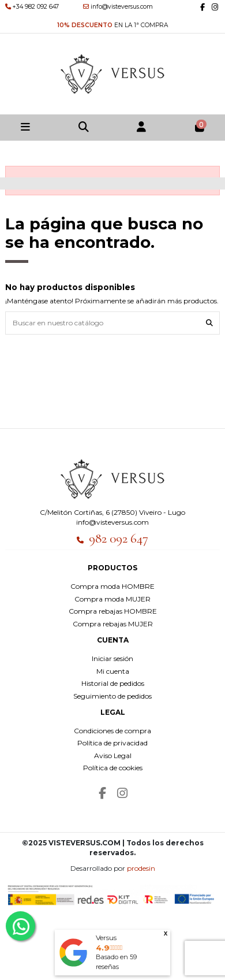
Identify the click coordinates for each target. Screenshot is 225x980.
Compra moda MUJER (112, 599)
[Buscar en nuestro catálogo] (209, 323)
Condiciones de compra (112, 731)
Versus (106, 938)
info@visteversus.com (112, 522)
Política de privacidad (112, 743)
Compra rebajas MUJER (113, 624)
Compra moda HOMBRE (112, 586)
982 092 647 (119, 539)
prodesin (141, 868)
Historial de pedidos (113, 683)
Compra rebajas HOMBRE (113, 611)
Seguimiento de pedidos (112, 696)
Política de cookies (113, 768)
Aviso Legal (113, 756)
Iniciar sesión (112, 658)
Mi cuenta (113, 671)
